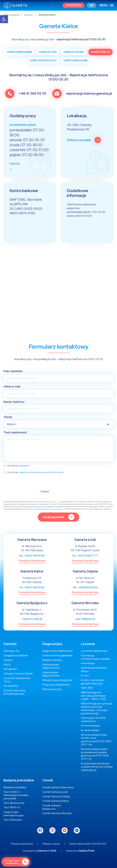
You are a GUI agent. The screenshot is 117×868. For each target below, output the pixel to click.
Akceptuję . (18, 466)
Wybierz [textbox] (12, 424)
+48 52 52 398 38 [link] (32, 619)
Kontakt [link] (29, 15)
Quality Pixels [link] (87, 851)
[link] (4, 19)
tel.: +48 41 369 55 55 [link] (32, 587)
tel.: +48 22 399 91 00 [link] (32, 556)
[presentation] (27, 482)
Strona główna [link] (11, 15)
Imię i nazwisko (13, 371)
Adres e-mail (12, 386)
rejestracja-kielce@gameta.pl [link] (89, 94)
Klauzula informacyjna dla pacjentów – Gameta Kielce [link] (46, 509)
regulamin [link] (24, 466)
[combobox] (58, 424)
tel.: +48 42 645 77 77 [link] (85, 556)
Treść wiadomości (15, 432)
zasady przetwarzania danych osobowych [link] (41, 472)
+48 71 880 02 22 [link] (85, 619)
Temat (8, 417)
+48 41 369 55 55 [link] (33, 94)
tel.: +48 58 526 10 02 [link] (85, 587)
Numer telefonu (14, 402)
